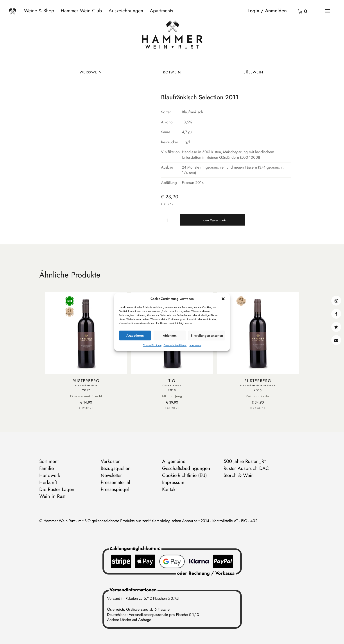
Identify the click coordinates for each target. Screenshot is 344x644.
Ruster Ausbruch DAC (246, 468)
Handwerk (50, 475)
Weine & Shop (39, 11)
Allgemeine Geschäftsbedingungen (186, 465)
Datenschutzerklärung (176, 345)
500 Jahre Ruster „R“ (245, 461)
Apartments (161, 11)
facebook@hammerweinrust (336, 314)
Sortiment (49, 461)
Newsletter (111, 475)
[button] (223, 299)
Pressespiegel (115, 489)
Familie (47, 468)
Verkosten (111, 461)
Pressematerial (115, 482)
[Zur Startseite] (172, 36)
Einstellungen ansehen (207, 336)
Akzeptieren (135, 336)
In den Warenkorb (213, 220)
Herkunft (48, 482)
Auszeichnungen (126, 11)
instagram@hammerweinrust (336, 301)
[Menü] (328, 11)
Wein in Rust (52, 496)
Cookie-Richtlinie (152, 345)
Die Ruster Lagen (57, 489)
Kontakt (336, 340)
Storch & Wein (239, 475)
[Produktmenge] (169, 220)
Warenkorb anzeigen (295, 11)
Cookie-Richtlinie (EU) (185, 475)
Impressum (195, 345)
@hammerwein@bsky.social (336, 327)
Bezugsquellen (116, 468)
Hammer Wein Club (81, 11)
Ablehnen (170, 336)
